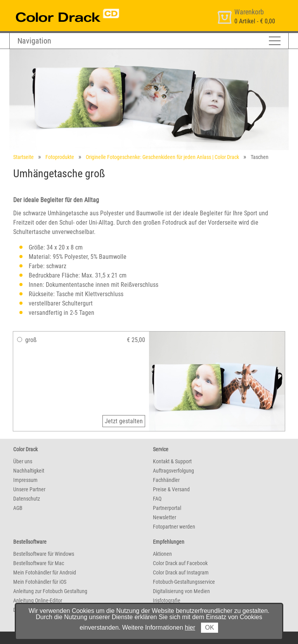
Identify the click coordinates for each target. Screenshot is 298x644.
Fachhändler (166, 480)
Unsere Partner (29, 489)
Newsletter (165, 517)
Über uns (23, 461)
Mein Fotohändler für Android (45, 572)
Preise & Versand (171, 489)
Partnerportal (167, 508)
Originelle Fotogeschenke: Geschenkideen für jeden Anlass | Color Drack (162, 157)
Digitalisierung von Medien (181, 591)
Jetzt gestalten (124, 421)
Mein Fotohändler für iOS (40, 582)
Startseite (23, 157)
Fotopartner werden (174, 527)
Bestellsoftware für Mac (39, 563)
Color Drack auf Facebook (180, 563)
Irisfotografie (167, 600)
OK (209, 627)
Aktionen (162, 554)
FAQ (157, 499)
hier (190, 627)
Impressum (25, 480)
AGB (18, 508)
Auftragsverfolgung (173, 471)
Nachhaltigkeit (29, 471)
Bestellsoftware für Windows (44, 554)
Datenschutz (27, 499)
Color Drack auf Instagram (181, 572)
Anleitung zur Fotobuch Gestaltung (50, 591)
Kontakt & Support (172, 461)
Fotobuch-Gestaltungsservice (184, 582)
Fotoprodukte (60, 157)
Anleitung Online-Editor (38, 600)
